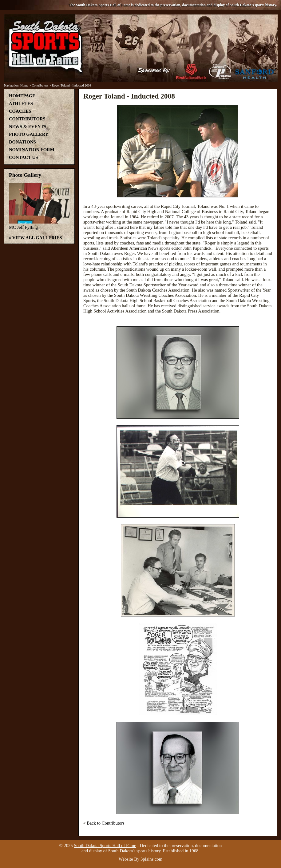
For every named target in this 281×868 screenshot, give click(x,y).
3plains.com (151, 859)
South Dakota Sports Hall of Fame (105, 846)
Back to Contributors (106, 823)
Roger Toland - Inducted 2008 (72, 85)
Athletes (21, 103)
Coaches (20, 111)
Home (24, 85)
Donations (22, 142)
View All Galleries (37, 238)
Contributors (40, 85)
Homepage (22, 96)
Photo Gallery (29, 134)
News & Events (28, 127)
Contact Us (23, 157)
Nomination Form (32, 150)
